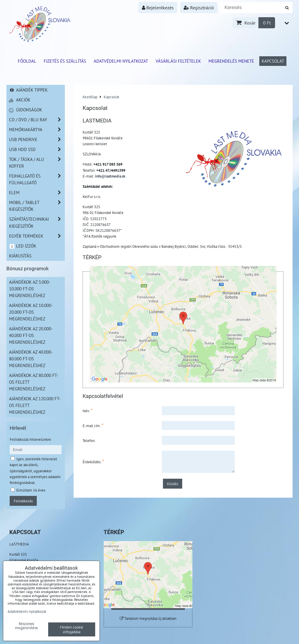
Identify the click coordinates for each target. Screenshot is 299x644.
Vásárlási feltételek (178, 61)
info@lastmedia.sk (110, 176)
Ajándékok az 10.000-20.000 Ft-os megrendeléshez (31, 312)
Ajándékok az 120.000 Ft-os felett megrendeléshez (35, 405)
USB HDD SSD (37, 149)
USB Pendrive (37, 139)
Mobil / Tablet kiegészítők (37, 206)
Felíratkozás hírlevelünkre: (31, 439)
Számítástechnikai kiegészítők (37, 222)
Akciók (20, 100)
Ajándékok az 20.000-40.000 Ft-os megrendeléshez (31, 335)
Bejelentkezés (158, 8)
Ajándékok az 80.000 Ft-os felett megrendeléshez (34, 382)
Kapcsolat (273, 61)
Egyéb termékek (37, 236)
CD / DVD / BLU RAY (37, 120)
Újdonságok (26, 110)
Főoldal (27, 61)
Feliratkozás (23, 501)
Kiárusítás (20, 256)
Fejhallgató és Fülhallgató (37, 179)
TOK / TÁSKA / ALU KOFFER (37, 163)
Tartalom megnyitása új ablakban (148, 618)
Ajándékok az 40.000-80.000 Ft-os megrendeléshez (31, 359)
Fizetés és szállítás (65, 61)
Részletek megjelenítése (26, 626)
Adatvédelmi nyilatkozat (121, 61)
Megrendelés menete (231, 61)
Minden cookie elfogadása (72, 629)
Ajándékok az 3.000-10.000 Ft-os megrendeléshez (30, 289)
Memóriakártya (37, 130)
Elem (37, 193)
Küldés (173, 484)
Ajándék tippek (28, 90)
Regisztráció (199, 8)
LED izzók (23, 246)
